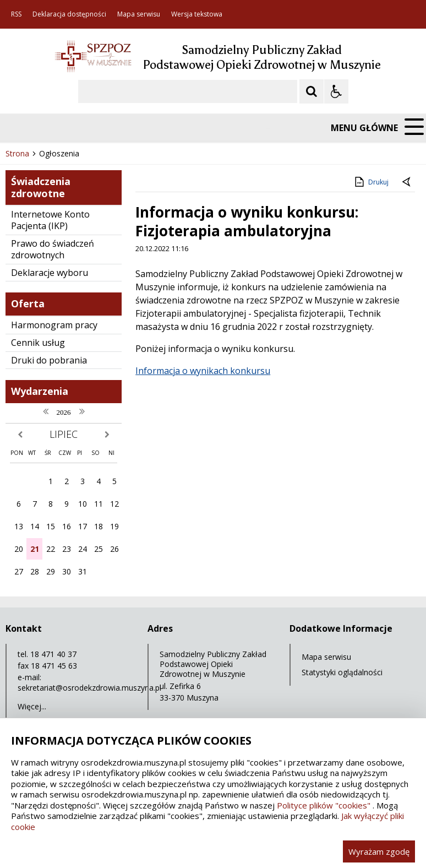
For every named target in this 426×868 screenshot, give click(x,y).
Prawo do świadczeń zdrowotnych (53, 249)
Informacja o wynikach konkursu (203, 371)
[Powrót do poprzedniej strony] (407, 182)
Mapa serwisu (139, 14)
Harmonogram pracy (54, 325)
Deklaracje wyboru (50, 273)
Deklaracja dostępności (69, 14)
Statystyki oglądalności (342, 672)
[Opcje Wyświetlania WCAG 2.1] (336, 91)
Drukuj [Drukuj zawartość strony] (371, 182)
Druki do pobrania (49, 360)
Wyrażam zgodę (379, 851)
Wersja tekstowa (197, 14)
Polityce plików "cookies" (324, 805)
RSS (16, 14)
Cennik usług (38, 343)
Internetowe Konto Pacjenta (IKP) (50, 220)
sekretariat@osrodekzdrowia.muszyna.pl (89, 688)
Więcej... (32, 706)
